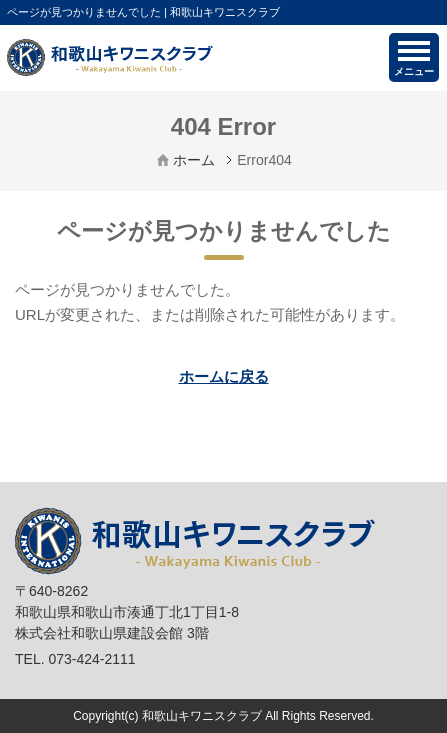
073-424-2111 (91, 659)
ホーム (194, 160)
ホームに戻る (224, 376)
